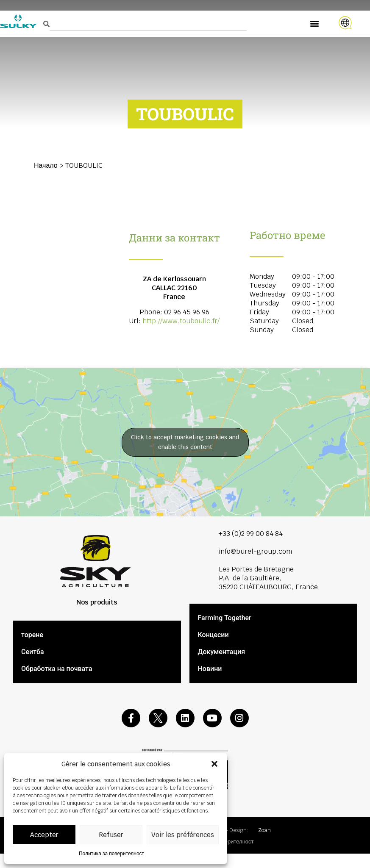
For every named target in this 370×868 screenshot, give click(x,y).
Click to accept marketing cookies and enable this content (185, 442)
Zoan (264, 830)
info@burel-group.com (255, 551)
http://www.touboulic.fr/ (181, 321)
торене (32, 635)
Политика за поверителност (111, 854)
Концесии (213, 635)
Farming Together (225, 618)
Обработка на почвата (57, 669)
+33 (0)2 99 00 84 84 (251, 534)
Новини (210, 669)
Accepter (44, 835)
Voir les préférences (183, 835)
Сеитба (33, 652)
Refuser (111, 835)
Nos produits (97, 602)
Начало (46, 165)
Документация (222, 652)
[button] (214, 764)
